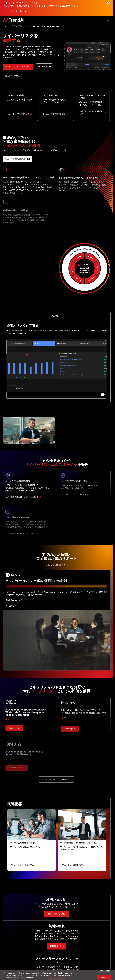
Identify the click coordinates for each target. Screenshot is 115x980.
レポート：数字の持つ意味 (19, 117)
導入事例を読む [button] (13, 606)
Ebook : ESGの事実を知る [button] (56, 117)
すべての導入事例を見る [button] (57, 565)
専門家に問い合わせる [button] (57, 914)
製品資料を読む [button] (44, 67)
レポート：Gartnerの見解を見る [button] (93, 116)
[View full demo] (103, 395)
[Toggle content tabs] (57, 316)
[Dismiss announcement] (108, 3)
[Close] (112, 975)
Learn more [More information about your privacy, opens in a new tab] (29, 978)
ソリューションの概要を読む (73, 865)
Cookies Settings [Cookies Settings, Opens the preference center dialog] (104, 971)
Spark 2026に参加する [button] (15, 11)
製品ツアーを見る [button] (12, 76)
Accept (104, 977)
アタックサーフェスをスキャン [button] (18, 67)
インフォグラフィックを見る (23, 865)
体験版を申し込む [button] (57, 946)
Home (5, 26)
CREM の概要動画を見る (18, 162)
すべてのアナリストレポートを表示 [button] (57, 783)
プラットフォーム (19, 26)
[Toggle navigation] (108, 20)
